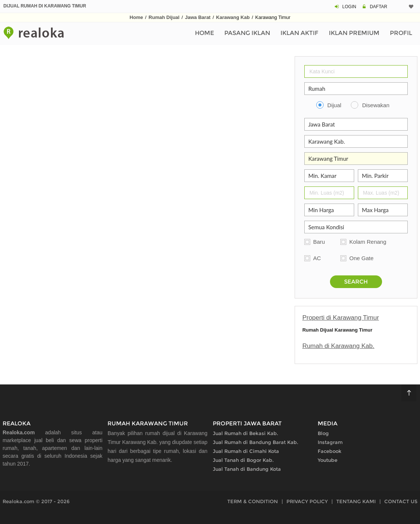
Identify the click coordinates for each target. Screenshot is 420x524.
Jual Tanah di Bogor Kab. (243, 460)
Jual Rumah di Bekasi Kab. (246, 433)
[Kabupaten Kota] (356, 141)
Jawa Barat (198, 17)
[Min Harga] (329, 210)
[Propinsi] (356, 124)
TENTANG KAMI (356, 501)
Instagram (330, 442)
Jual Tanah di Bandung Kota (247, 469)
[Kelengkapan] (356, 227)
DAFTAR (379, 7)
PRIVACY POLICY (307, 501)
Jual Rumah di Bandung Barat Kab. (256, 442)
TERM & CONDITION (253, 501)
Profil (401, 33)
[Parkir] (383, 176)
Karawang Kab (233, 17)
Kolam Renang (368, 242)
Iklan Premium (354, 33)
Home (136, 17)
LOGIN (349, 7)
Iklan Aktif (299, 33)
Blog (323, 433)
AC (317, 258)
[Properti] (356, 89)
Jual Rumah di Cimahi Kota (246, 451)
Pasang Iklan (247, 33)
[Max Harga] (383, 210)
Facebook (330, 451)
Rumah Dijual (164, 17)
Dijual (334, 105)
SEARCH (356, 282)
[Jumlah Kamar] (329, 176)
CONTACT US (401, 501)
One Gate (361, 258)
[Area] (356, 159)
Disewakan (376, 105)
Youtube (328, 460)
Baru (319, 242)
